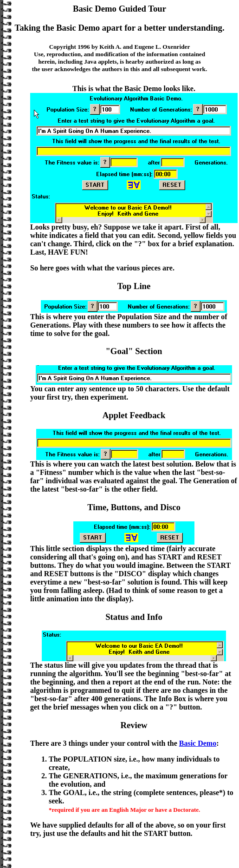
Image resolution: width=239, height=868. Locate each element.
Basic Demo (198, 743)
